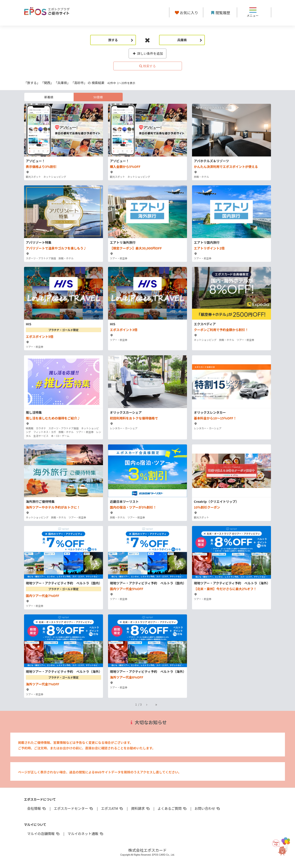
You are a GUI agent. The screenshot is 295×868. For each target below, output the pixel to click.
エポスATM (112, 808)
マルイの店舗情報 (44, 834)
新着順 (49, 97)
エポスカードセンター (74, 808)
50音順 (98, 97)
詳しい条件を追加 (147, 53)
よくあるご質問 (172, 808)
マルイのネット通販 (86, 834)
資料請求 (141, 808)
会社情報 (37, 808)
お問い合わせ (208, 808)
